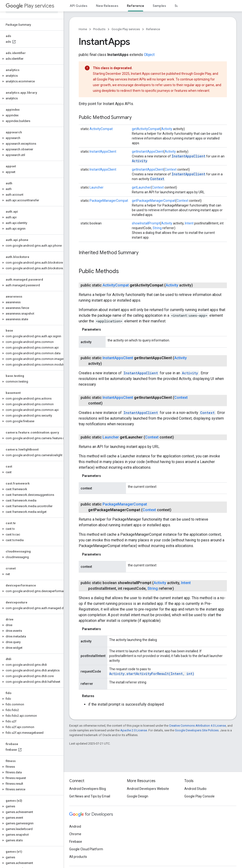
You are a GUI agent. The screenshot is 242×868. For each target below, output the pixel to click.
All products (78, 857)
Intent (189, 223)
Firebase (76, 842)
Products (99, 29)
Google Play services (126, 29)
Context (171, 169)
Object (149, 55)
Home (83, 29)
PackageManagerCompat (109, 201)
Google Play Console (199, 796)
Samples (159, 6)
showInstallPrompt (146, 223)
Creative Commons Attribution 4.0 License (197, 726)
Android (75, 826)
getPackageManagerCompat (154, 201)
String (157, 228)
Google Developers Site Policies (197, 730)
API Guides (79, 6)
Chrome (75, 834)
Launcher (97, 187)
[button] (31, 59)
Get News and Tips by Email (90, 796)
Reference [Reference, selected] (136, 6)
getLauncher (141, 187)
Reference (153, 29)
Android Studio (195, 789)
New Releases (107, 6)
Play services (30, 6)
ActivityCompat (101, 129)
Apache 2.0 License (134, 730)
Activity (167, 129)
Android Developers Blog (88, 789)
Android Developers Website (148, 789)
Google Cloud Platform (86, 849)
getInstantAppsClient (148, 152)
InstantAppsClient (103, 152)
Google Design (138, 796)
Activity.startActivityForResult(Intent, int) (152, 674)
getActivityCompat (146, 129)
